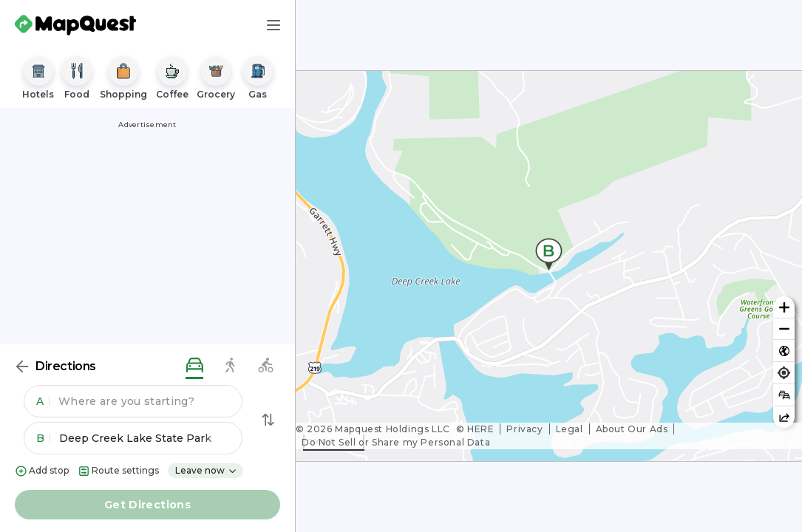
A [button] (43, 401)
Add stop (42, 471)
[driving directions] (194, 366)
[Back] (22, 366)
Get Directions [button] (147, 505)
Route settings (118, 471)
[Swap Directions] (268, 420)
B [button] (43, 438)
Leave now (206, 470)
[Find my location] (784, 373)
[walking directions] (230, 366)
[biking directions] (265, 366)
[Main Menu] (273, 25)
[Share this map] (784, 417)
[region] (549, 266)
